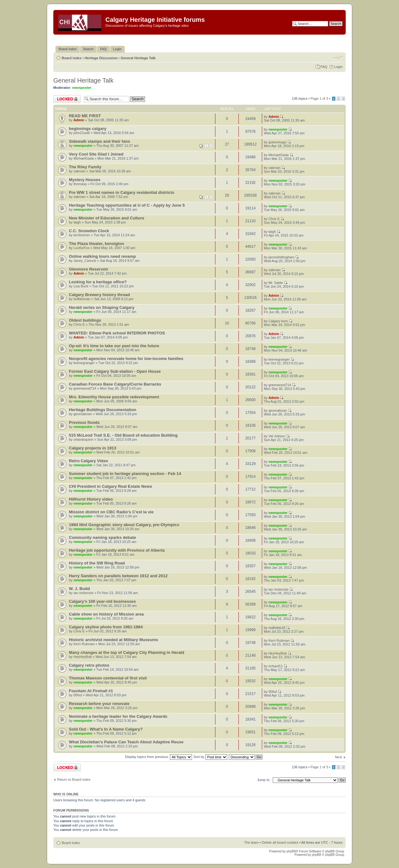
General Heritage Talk (138, 58)
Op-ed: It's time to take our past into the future (114, 346)
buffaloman (82, 299)
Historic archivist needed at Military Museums (114, 640)
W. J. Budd (79, 589)
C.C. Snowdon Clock (89, 231)
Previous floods (84, 422)
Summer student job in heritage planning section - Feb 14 (125, 474)
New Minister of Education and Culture (107, 218)
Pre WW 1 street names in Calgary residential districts (122, 192)
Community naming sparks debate (102, 537)
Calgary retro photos (89, 665)
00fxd (78, 695)
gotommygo (277, 142)
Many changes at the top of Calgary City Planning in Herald (127, 652)
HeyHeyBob (83, 657)
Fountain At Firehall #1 (91, 691)
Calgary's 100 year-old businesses (102, 601)
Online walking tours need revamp (102, 256)
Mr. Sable (276, 283)
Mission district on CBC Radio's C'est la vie (111, 512)
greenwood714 (85, 388)
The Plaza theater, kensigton (96, 244)
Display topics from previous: (159, 757)
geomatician (83, 414)
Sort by (210, 757)
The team (251, 842)
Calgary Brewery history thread (99, 295)
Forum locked (67, 99)
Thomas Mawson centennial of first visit (108, 678)
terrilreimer (82, 235)
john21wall (82, 133)
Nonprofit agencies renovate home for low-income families (126, 359)
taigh (77, 222)
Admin (79, 120)
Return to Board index (74, 779)
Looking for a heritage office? (98, 282)
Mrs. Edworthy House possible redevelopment (114, 397)
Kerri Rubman (84, 644)
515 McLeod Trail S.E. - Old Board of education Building (123, 435)
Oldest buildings (85, 320)
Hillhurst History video (91, 499)
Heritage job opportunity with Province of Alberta (117, 550)
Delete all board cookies (280, 842)
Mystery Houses (85, 180)
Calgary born (278, 321)
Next (338, 757)
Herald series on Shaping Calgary (102, 307)
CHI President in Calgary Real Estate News (111, 486)
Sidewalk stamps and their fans (99, 141)
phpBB (291, 851)
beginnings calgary (88, 129)
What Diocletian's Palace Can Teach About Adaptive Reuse (126, 742)
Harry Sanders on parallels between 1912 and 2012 (118, 576)
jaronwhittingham (281, 257)
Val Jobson (277, 436)
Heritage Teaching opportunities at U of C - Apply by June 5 (127, 205)
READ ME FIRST (85, 116)
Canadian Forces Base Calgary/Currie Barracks (115, 384)
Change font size (338, 57)
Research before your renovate (99, 704)
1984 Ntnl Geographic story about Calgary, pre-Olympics (124, 525)
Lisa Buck (81, 286)
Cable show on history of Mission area (106, 614)
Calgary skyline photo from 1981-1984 (106, 627)
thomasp (80, 184)
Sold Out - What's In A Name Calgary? (106, 729)
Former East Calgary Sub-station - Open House (115, 371)
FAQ (324, 67)
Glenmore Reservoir (89, 269)
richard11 (276, 666)
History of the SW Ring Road (97, 563)
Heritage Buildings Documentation (103, 410)
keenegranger (84, 363)
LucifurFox (82, 248)
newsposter (82, 88)
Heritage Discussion (101, 58)
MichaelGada (84, 158)
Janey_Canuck (85, 261)
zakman (80, 171)
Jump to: (264, 780)
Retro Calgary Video (89, 461)
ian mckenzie (84, 593)
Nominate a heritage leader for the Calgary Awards (118, 716)
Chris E (274, 219)
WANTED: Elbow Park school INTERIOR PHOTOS (117, 333)
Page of (319, 98)
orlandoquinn (84, 439)
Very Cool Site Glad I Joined (96, 154)
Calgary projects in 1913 (93, 448)
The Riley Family (85, 167)
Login (338, 67)
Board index (72, 58)
